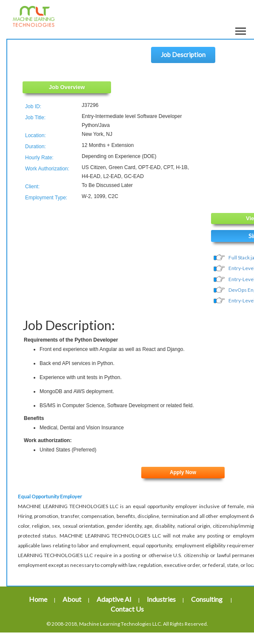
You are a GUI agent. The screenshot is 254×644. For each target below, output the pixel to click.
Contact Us (127, 609)
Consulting (207, 599)
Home (38, 599)
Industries (161, 599)
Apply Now (183, 472)
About (72, 599)
